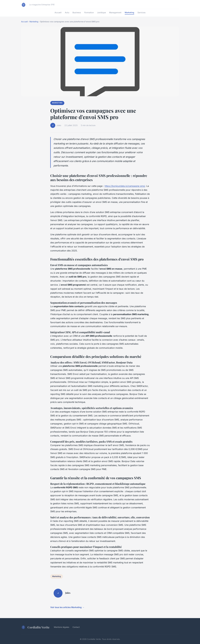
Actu (67, 12)
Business (77, 12)
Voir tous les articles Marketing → (67, 607)
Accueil (58, 12)
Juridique (101, 12)
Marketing (129, 12)
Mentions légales (62, 627)
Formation (89, 12)
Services (142, 12)
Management (115, 12)
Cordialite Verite (35, 627)
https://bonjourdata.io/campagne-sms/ (125, 186)
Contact (76, 627)
